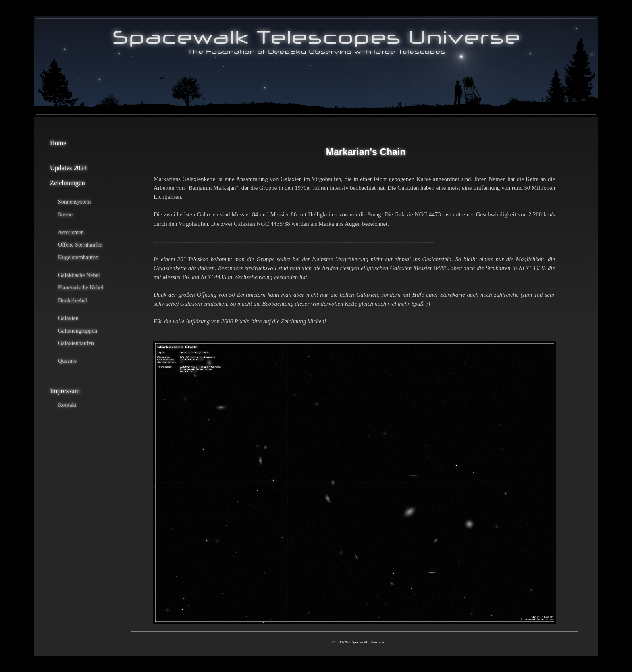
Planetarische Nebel (81, 287)
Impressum (65, 391)
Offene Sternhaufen (80, 245)
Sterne (65, 214)
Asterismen (71, 232)
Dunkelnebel (73, 300)
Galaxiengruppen (78, 331)
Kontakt (67, 405)
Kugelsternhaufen (78, 257)
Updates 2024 (69, 168)
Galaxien (68, 318)
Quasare (67, 361)
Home (58, 143)
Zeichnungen (68, 183)
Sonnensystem (74, 202)
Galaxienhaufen (76, 343)
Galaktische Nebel (79, 275)
